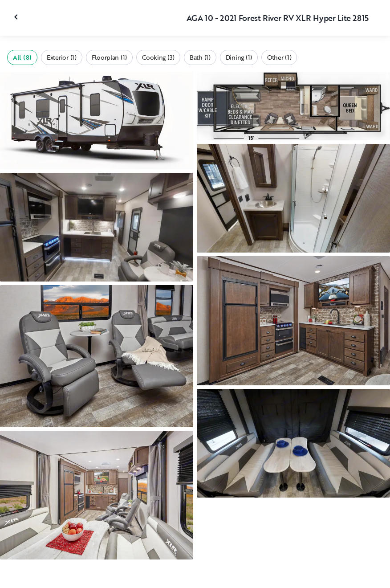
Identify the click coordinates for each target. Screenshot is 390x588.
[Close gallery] (17, 17)
